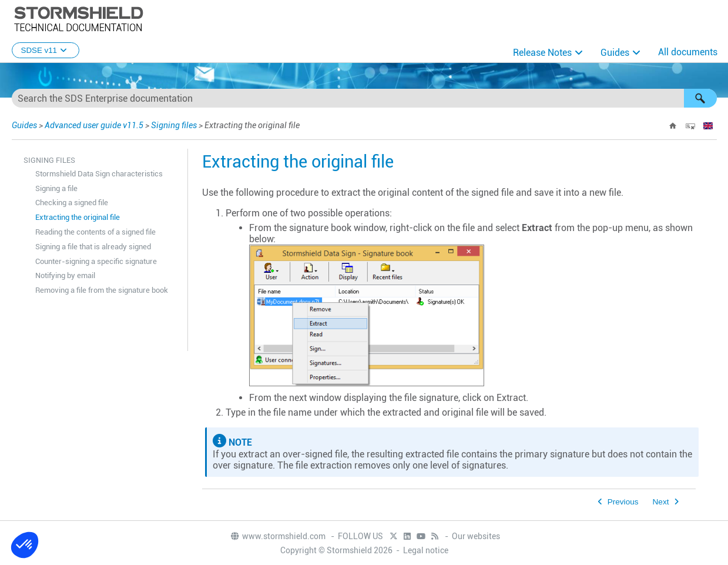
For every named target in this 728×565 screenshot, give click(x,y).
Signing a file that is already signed (93, 247)
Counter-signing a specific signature (96, 261)
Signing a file (56, 188)
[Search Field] (364, 98)
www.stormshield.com (278, 536)
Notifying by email (65, 275)
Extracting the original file (78, 217)
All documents (688, 52)
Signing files (174, 125)
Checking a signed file (72, 203)
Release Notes (542, 53)
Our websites (476, 536)
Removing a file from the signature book (102, 290)
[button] (700, 98)
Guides (615, 53)
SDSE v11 (46, 50)
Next (661, 502)
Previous (623, 502)
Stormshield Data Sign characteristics (99, 174)
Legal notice (426, 550)
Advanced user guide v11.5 (94, 125)
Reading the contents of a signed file (95, 232)
